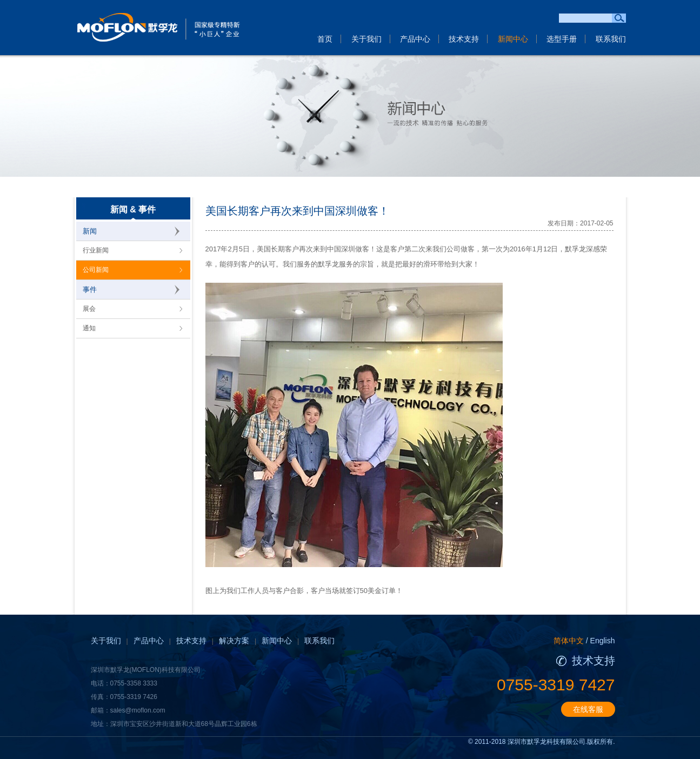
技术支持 (464, 39)
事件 (90, 289)
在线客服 (588, 709)
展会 (89, 309)
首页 (325, 39)
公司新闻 (96, 270)
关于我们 (366, 39)
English (603, 641)
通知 (89, 328)
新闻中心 (513, 39)
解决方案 (234, 641)
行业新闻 (96, 250)
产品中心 (415, 39)
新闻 (90, 231)
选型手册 (562, 39)
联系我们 (611, 39)
